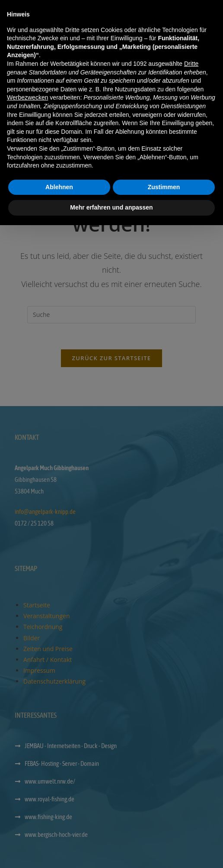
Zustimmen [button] (164, 830)
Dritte (191, 707)
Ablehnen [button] (59, 830)
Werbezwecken (27, 740)
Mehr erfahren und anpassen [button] (111, 850)
